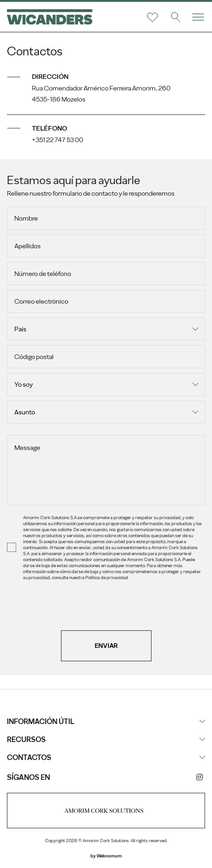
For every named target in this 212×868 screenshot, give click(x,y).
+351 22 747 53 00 (58, 140)
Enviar (106, 646)
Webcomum (109, 856)
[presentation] (106, 612)
